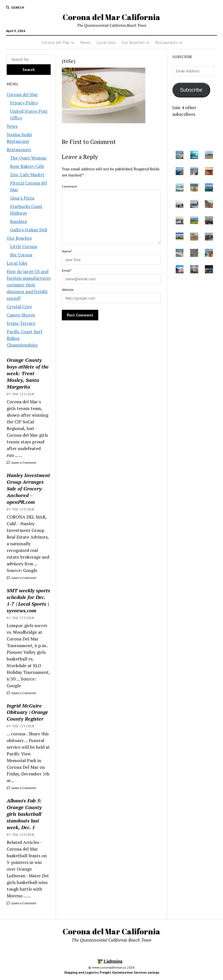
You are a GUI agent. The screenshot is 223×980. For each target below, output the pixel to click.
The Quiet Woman (28, 158)
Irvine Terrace (21, 323)
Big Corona (21, 255)
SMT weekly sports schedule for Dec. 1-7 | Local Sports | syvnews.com (28, 600)
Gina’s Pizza (22, 198)
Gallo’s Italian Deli (29, 230)
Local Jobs (106, 42)
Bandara (18, 221)
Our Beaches (133, 42)
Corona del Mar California (111, 17)
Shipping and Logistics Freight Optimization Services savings (112, 972)
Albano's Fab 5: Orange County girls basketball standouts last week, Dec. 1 (24, 814)
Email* (67, 270)
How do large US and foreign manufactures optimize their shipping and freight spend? (29, 285)
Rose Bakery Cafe (27, 166)
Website (68, 290)
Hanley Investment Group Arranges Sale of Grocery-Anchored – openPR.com (28, 488)
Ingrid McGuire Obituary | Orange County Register (27, 712)
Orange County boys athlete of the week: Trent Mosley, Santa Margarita (28, 373)
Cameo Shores (21, 315)
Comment (69, 186)
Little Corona (24, 246)
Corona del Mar (56, 42)
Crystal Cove (19, 306)
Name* (67, 251)
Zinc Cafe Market (27, 175)
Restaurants (166, 42)
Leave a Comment (21, 462)
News (85, 42)
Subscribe (191, 90)
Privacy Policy (24, 103)
